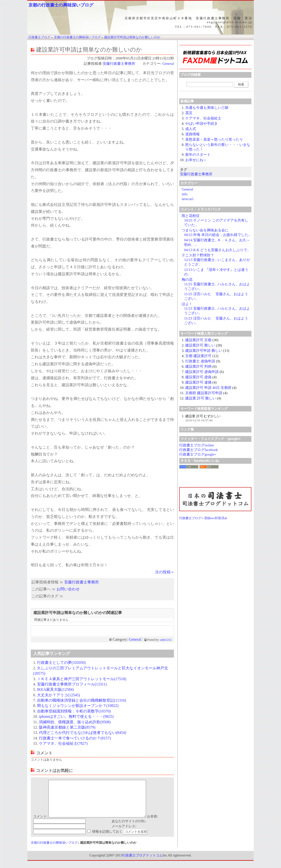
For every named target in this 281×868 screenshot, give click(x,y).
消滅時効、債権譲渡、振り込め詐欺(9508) (75, 722)
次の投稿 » (164, 572)
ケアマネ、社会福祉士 (203, 118)
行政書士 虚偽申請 (200, 361)
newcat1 (188, 199)
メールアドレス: (124, 833)
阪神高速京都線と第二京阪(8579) (67, 727)
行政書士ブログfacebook (198, 450)
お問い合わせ (68, 589)
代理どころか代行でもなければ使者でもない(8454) (83, 733)
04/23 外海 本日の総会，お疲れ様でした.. (217, 235)
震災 (189, 113)
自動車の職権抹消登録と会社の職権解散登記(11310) (82, 700)
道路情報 (192, 134)
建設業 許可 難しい (201, 398)
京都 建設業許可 (198, 356)
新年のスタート (198, 155)
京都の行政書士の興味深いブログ (61, 5)
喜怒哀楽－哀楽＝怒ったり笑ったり (214, 139)
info (185, 194)
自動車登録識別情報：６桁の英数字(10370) (74, 711)
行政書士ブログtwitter (197, 445)
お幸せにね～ (196, 160)
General (168, 64)
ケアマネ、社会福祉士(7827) (63, 743)
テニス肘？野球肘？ (198, 255)
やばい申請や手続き (201, 124)
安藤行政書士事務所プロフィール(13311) (72, 684)
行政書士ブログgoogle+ (198, 454)
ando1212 (166, 640)
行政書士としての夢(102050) (61, 662)
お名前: (153, 824)
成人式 (191, 129)
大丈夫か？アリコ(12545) (59, 695)
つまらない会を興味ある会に (205, 230)
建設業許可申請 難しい (204, 351)
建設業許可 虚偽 (198, 377)
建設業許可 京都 (198, 340)
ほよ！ (187, 304)
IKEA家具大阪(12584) (55, 689)
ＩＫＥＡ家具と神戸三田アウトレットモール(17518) (82, 679)
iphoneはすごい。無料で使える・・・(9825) (76, 716)
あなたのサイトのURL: (129, 828)
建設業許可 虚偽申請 (202, 372)
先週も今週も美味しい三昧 (207, 108)
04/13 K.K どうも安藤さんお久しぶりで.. (217, 250)
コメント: (40, 824)
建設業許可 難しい (200, 345)
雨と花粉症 (191, 216)
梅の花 (187, 280)
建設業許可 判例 (198, 366)
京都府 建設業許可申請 (204, 393)
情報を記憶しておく (107, 839)
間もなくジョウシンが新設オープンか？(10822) (78, 706)
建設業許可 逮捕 (198, 382)
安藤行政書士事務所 (121, 64)
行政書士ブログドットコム (142, 863)
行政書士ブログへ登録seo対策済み (203, 518)
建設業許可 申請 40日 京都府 (208, 388)
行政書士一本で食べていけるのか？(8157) (75, 738)
